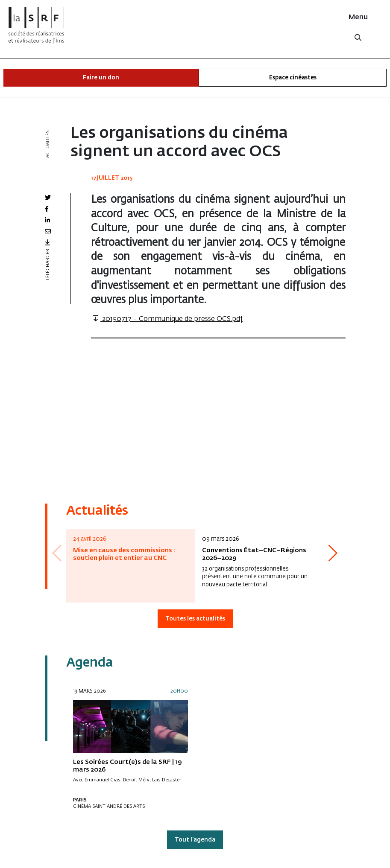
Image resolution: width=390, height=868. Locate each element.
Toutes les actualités (195, 619)
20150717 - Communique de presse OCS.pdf (167, 319)
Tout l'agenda (195, 840)
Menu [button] (358, 17)
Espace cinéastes (293, 78)
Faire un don (101, 78)
